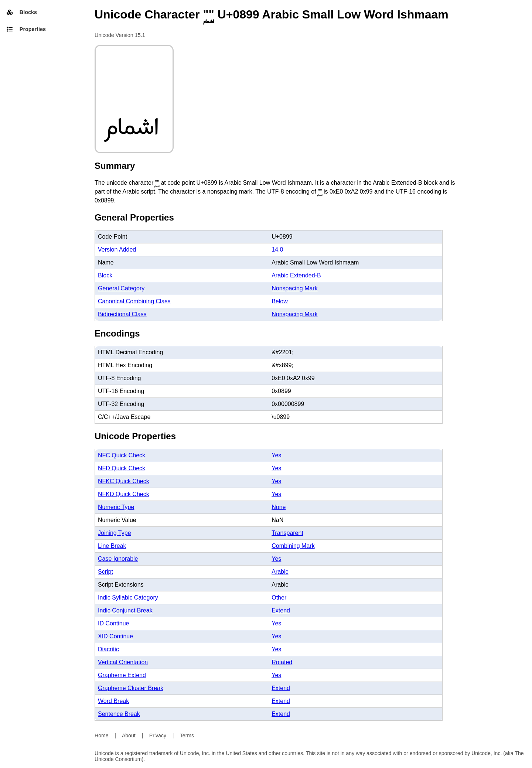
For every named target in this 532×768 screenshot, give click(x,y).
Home (102, 735)
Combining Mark (293, 546)
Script (105, 572)
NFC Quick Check (122, 455)
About (129, 735)
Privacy (158, 735)
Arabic (280, 572)
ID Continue (114, 623)
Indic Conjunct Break (125, 610)
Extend (281, 610)
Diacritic (108, 649)
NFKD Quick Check (124, 494)
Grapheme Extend (122, 675)
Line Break (112, 546)
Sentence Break (119, 714)
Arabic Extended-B (296, 275)
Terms (187, 735)
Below (280, 301)
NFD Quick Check (122, 468)
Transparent (287, 533)
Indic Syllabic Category (128, 598)
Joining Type (115, 533)
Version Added (117, 250)
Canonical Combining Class (134, 301)
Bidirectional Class (122, 314)
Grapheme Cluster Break (131, 688)
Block (105, 275)
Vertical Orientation (123, 662)
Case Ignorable (118, 559)
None (279, 507)
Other (279, 598)
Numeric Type (116, 507)
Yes (276, 455)
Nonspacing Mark (295, 288)
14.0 (277, 250)
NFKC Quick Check (124, 481)
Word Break (113, 701)
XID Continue (115, 636)
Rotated (282, 662)
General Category (121, 288)
